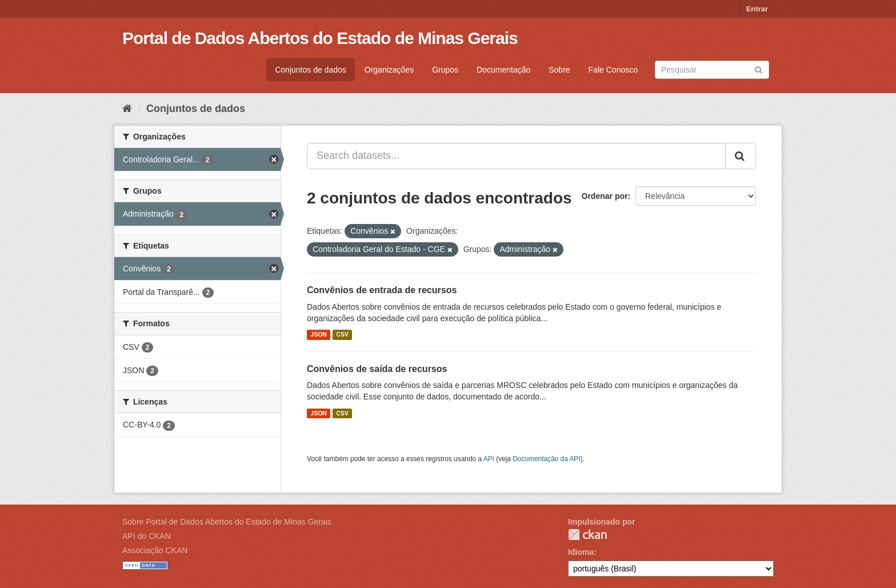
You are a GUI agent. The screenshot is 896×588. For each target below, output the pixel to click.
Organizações (389, 70)
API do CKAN (147, 536)
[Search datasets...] (516, 156)
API (489, 459)
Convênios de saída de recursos (377, 369)
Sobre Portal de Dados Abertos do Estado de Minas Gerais (227, 522)
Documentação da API (546, 459)
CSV (342, 335)
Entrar (757, 9)
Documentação (503, 70)
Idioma (581, 552)
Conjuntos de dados (311, 70)
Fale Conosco (613, 70)
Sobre (559, 70)
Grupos (445, 70)
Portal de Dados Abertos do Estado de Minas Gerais (320, 38)
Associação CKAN (155, 550)
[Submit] (759, 69)
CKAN (587, 535)
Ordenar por (605, 196)
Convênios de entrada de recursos (382, 290)
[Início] (127, 109)
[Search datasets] (712, 70)
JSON (319, 335)
